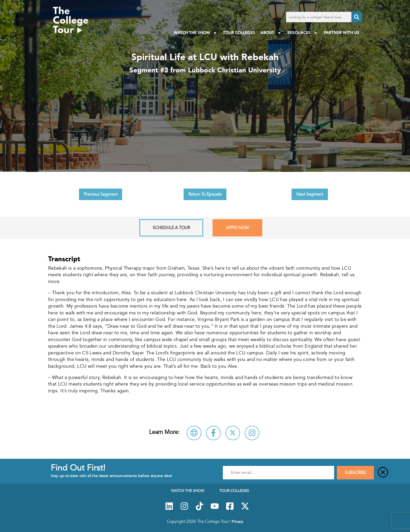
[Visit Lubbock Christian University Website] (194, 433)
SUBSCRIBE (355, 473)
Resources (303, 33)
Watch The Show (196, 33)
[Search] (357, 17)
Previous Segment (101, 194)
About (271, 33)
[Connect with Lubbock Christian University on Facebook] (213, 433)
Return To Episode (205, 194)
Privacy (237, 522)
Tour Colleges (239, 33)
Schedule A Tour (171, 228)
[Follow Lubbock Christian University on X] (233, 433)
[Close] (383, 473)
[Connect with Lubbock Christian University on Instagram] (252, 433)
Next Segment (310, 194)
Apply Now (237, 228)
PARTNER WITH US (341, 33)
